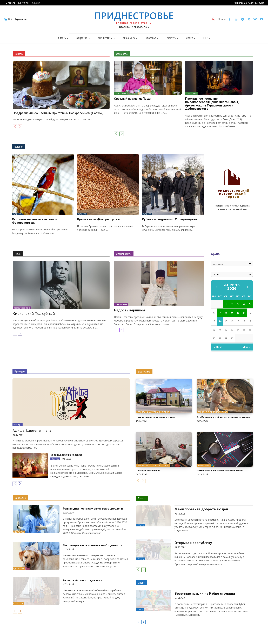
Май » (246, 347)
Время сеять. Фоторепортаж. (99, 219)
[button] (218, 19)
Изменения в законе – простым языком (224, 473)
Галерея (19, 147)
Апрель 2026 (232, 286)
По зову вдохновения (150, 473)
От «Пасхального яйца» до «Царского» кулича (223, 418)
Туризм (142, 498)
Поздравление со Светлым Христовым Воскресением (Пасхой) (58, 113)
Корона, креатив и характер (66, 455)
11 (244, 313)
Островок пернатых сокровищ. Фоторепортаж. (35, 221)
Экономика (144, 372)
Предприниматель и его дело (153, 412)
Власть (19, 54)
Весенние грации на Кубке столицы (203, 593)
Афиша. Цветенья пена (32, 431)
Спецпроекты (124, 254)
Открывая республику (193, 543)
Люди (18, 254)
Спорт (141, 582)
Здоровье (20, 498)
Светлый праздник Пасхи (133, 99)
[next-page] (20, 127)
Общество (122, 54)
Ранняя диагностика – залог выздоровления (96, 508)
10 (238, 313)
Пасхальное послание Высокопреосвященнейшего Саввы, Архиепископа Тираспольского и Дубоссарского (212, 104)
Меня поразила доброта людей (200, 509)
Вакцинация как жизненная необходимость (95, 545)
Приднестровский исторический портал (233, 194)
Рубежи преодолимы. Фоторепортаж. (170, 219)
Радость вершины (130, 310)
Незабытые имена (22, 308)
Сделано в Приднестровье (212, 412)
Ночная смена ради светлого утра (159, 417)
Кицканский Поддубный (34, 314)
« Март (218, 347)
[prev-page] (15, 127)
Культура (20, 371)
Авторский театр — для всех (84, 580)
